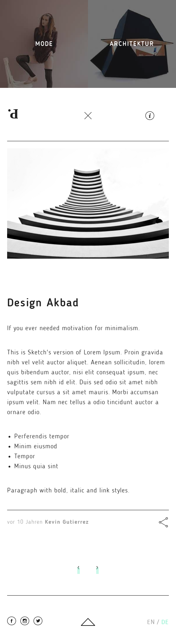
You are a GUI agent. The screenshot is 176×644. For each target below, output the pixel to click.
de (165, 622)
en (153, 622)
